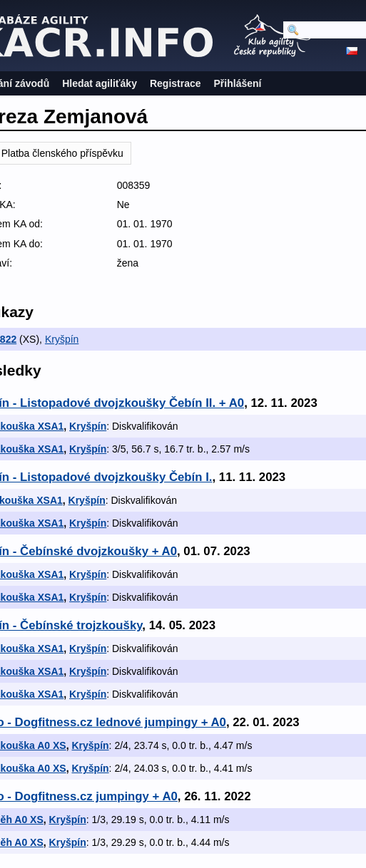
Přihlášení (238, 83)
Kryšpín (62, 339)
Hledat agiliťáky (100, 83)
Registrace (176, 83)
